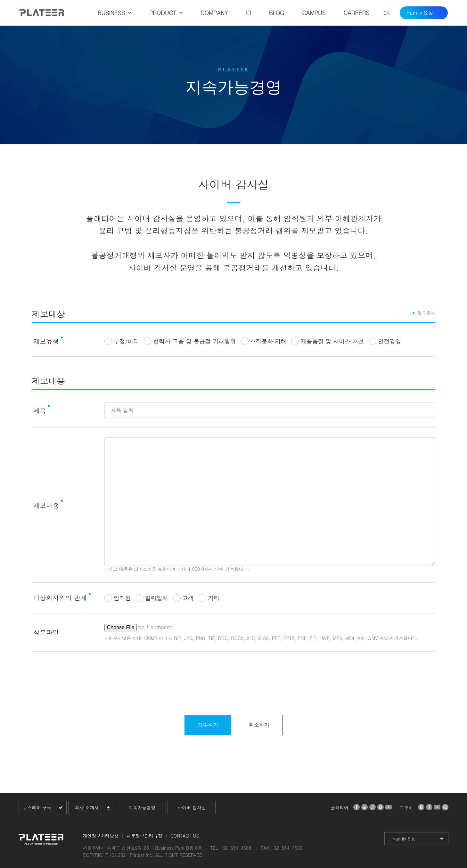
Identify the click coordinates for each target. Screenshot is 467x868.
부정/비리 (127, 341)
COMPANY (214, 13)
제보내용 (46, 505)
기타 (214, 598)
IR (249, 13)
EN (386, 13)
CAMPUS (314, 13)
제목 (40, 411)
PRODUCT (163, 13)
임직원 (122, 598)
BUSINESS (111, 13)
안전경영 (389, 341)
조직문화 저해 (268, 341)
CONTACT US (185, 836)
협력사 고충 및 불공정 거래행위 (194, 341)
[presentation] (233, 686)
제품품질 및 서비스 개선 (332, 341)
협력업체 (157, 598)
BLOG (277, 13)
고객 (188, 598)
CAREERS (357, 13)
